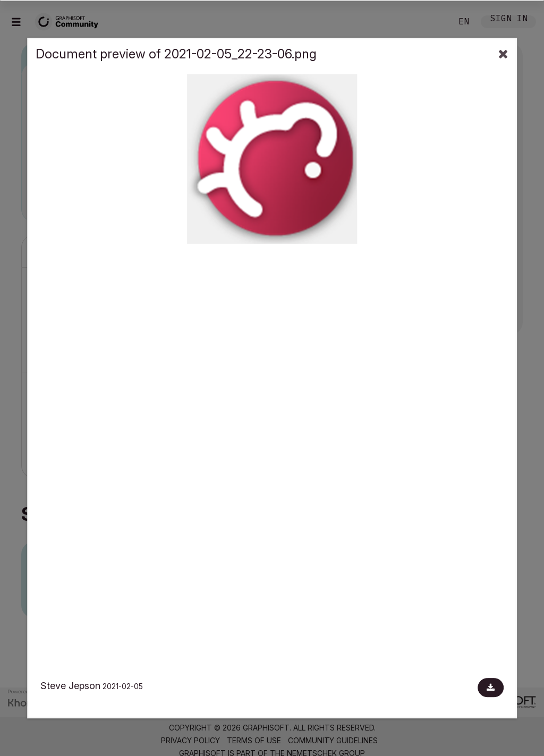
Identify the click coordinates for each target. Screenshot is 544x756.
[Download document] (491, 688)
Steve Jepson (70, 686)
